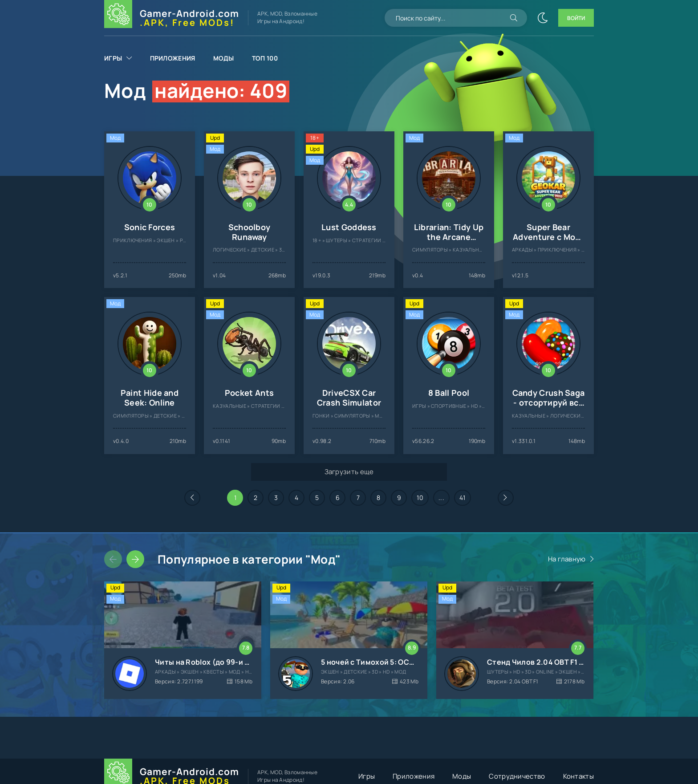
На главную (567, 559)
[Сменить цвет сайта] (543, 18)
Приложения (173, 58)
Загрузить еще (349, 472)
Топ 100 (265, 58)
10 (420, 498)
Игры (113, 58)
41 (463, 498)
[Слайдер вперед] (135, 559)
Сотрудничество (517, 776)
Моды (224, 58)
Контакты (578, 776)
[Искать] (514, 18)
